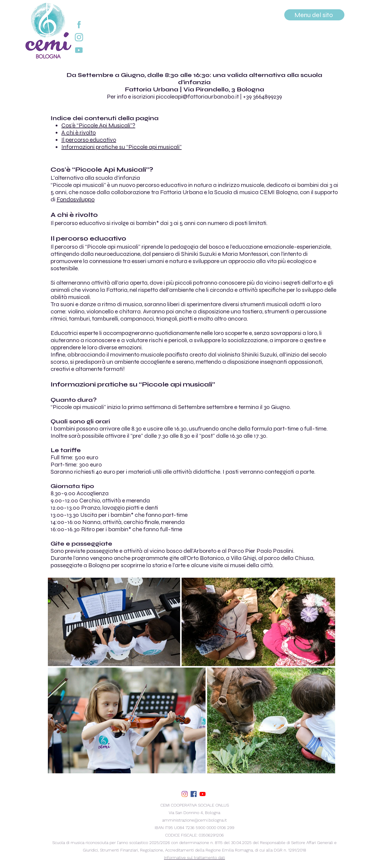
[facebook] (194, 794)
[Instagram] (185, 794)
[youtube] (203, 794)
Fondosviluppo (76, 199)
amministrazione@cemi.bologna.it (194, 820)
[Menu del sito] (314, 15)
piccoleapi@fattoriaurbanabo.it (197, 97)
